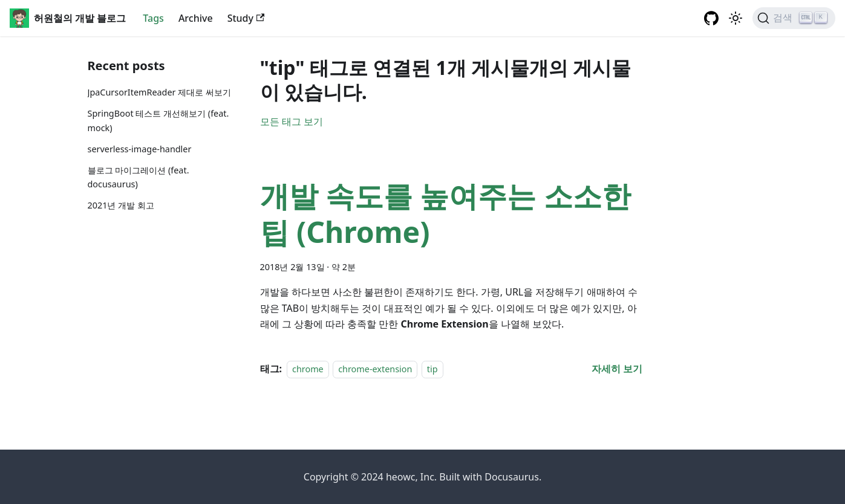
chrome (308, 369)
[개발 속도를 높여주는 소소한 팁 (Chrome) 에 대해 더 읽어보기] (617, 369)
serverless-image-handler (140, 149)
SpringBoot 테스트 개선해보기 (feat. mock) (158, 121)
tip (432, 369)
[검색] (794, 18)
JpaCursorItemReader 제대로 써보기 (160, 92)
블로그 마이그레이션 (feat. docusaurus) (139, 177)
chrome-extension (375, 369)
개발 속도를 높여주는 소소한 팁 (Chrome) (445, 214)
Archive (196, 18)
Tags (153, 18)
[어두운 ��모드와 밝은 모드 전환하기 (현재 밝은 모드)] (736, 18)
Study (246, 18)
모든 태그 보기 (292, 121)
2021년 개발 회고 (121, 205)
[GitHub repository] (711, 18)
